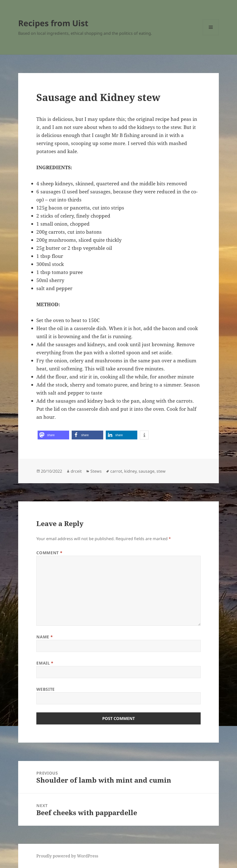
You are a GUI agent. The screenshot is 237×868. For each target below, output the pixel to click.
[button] (53, 435)
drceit (76, 471)
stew (161, 471)
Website (45, 689)
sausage (147, 471)
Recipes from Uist (53, 23)
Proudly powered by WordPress (67, 856)
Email (45, 663)
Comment (49, 553)
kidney (130, 471)
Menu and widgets (211, 35)
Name (45, 637)
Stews (96, 471)
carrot (116, 471)
